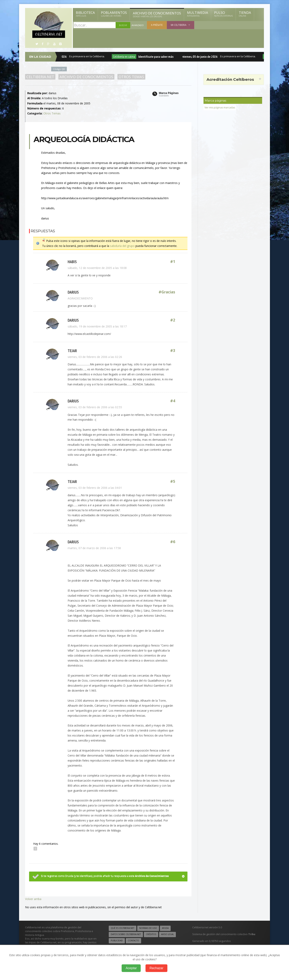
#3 (173, 350)
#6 (173, 541)
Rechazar (156, 968)
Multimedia (198, 14)
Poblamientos (114, 14)
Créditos (151, 933)
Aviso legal (167, 933)
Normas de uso (148, 927)
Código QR (59, 69)
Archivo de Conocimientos (157, 14)
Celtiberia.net (40, 77)
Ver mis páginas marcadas (220, 108)
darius (73, 292)
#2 (173, 320)
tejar (72, 350)
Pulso (223, 14)
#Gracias (167, 292)
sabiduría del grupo (122, 246)
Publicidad (117, 939)
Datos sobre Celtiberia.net (126, 933)
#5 (173, 480)
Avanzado (138, 25)
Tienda (245, 14)
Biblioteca (85, 14)
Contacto (133, 939)
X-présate (157, 25)
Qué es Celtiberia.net (123, 927)
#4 (173, 400)
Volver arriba (33, 898)
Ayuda (165, 927)
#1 (173, 261)
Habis (72, 261)
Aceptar (131, 968)
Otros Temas (131, 77)
